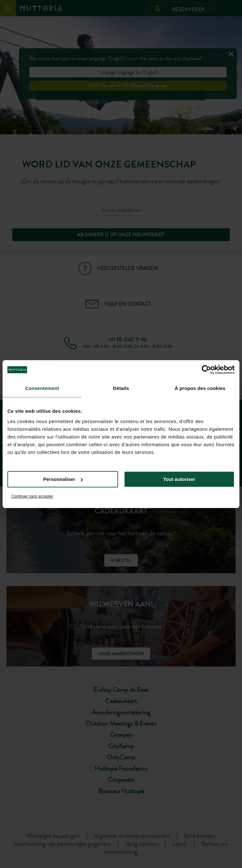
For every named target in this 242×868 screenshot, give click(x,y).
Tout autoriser (179, 479)
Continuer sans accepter (32, 496)
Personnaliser (63, 479)
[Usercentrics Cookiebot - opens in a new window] (206, 370)
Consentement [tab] (42, 388)
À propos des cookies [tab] (200, 388)
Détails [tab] (121, 388)
